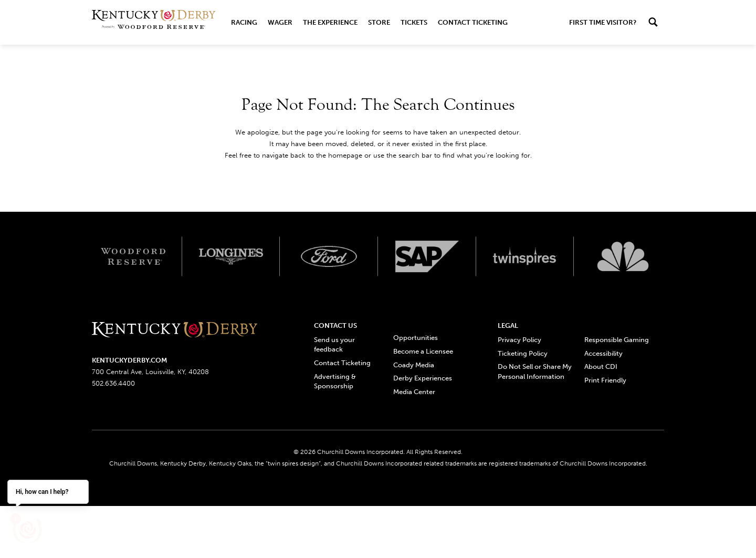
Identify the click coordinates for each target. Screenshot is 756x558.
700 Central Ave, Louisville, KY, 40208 (150, 372)
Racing (244, 22)
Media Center (414, 392)
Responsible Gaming (617, 340)
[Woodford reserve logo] (133, 256)
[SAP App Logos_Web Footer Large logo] (427, 256)
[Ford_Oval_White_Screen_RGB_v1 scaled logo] (329, 256)
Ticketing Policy (523, 353)
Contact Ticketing (473, 22)
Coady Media (414, 365)
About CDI (601, 366)
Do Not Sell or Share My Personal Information (535, 371)
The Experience (330, 22)
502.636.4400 (113, 383)
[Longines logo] (231, 256)
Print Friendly (605, 380)
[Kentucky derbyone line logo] (175, 330)
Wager (280, 22)
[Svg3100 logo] (623, 256)
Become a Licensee (423, 351)
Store (379, 22)
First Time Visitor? (603, 22)
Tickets (414, 22)
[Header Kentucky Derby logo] (154, 22)
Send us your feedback (334, 344)
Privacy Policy (519, 340)
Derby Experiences (423, 378)
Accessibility (603, 353)
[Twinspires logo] (525, 256)
